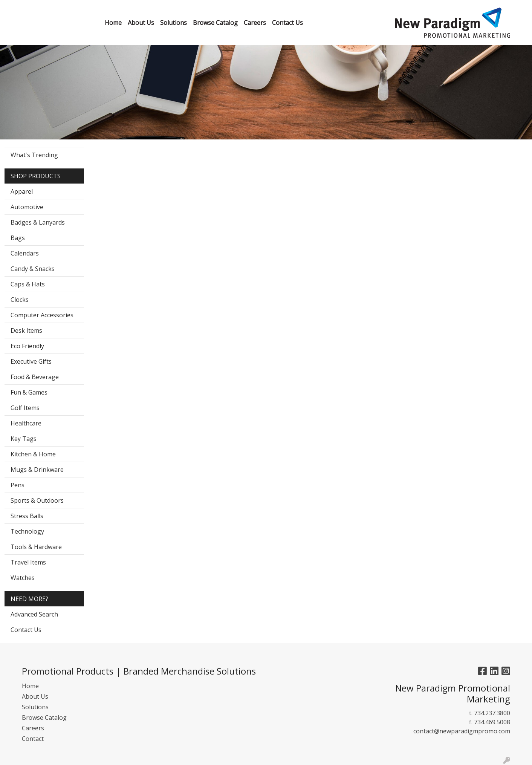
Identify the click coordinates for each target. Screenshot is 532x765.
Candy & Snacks (33, 269)
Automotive (27, 207)
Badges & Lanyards (38, 222)
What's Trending (34, 155)
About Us (35, 696)
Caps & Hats (28, 284)
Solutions (35, 707)
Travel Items (28, 562)
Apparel (22, 191)
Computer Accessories (42, 315)
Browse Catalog (44, 718)
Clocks (20, 300)
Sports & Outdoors (37, 500)
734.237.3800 (492, 713)
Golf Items (25, 408)
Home (30, 686)
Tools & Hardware (36, 547)
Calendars (25, 253)
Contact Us (26, 630)
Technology (27, 531)
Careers (33, 728)
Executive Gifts (31, 361)
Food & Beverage (35, 377)
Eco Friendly (27, 346)
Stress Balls (27, 516)
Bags (18, 238)
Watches (23, 578)
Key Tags (24, 439)
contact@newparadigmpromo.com (462, 731)
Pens (18, 485)
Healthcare (26, 423)
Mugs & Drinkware (37, 470)
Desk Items (26, 330)
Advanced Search (34, 614)
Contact (33, 739)
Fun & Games (29, 392)
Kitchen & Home (33, 454)
